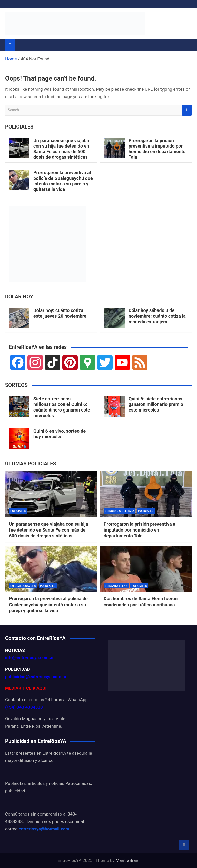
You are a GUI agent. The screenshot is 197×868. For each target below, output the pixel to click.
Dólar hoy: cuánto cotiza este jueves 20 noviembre (60, 313)
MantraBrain (128, 860)
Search (187, 110)
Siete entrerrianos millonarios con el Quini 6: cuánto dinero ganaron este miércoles (62, 407)
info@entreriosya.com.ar (29, 657)
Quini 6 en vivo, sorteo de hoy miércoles (60, 434)
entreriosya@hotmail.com (44, 829)
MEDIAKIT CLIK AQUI (26, 688)
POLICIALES (18, 511)
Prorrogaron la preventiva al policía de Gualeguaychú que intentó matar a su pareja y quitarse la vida (63, 181)
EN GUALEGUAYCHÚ (23, 586)
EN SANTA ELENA (116, 586)
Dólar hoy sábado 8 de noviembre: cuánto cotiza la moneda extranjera (157, 316)
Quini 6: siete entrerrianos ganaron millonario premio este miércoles (156, 404)
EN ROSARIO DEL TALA (120, 511)
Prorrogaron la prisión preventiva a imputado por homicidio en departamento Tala (157, 149)
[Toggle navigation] (20, 45)
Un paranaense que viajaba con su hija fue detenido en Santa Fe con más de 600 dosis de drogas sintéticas (61, 149)
